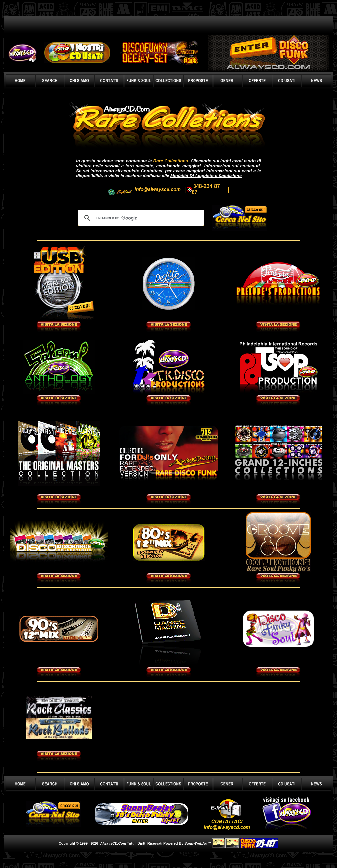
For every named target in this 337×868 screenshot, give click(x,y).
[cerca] (140, 218)
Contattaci (152, 171)
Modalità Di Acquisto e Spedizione (206, 176)
